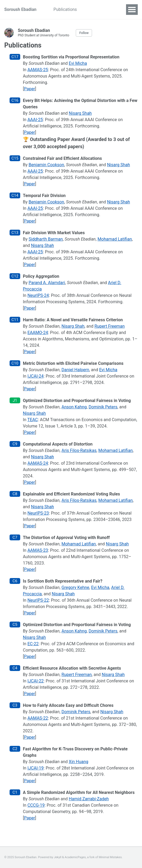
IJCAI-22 (35, 681)
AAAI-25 (35, 120)
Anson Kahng (74, 407)
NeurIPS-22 (38, 600)
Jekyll (58, 857)
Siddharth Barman (46, 239)
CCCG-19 (36, 805)
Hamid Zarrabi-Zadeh (89, 799)
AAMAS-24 (38, 463)
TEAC (33, 420)
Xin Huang (79, 762)
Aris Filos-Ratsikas (79, 450)
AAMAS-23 (38, 550)
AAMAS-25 (38, 70)
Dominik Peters (103, 407)
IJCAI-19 (35, 768)
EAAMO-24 (38, 333)
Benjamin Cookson (47, 165)
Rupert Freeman (110, 326)
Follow (84, 33)
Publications (65, 9)
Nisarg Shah (80, 113)
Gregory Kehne (75, 587)
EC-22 (33, 644)
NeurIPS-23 (38, 513)
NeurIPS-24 (38, 295)
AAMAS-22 (38, 718)
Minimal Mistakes (110, 857)
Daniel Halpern (75, 370)
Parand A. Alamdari (47, 283)
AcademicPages (75, 857)
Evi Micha (78, 63)
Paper (30, 89)
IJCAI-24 (35, 376)
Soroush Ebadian (20, 9)
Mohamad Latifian (115, 239)
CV (88, 9)
